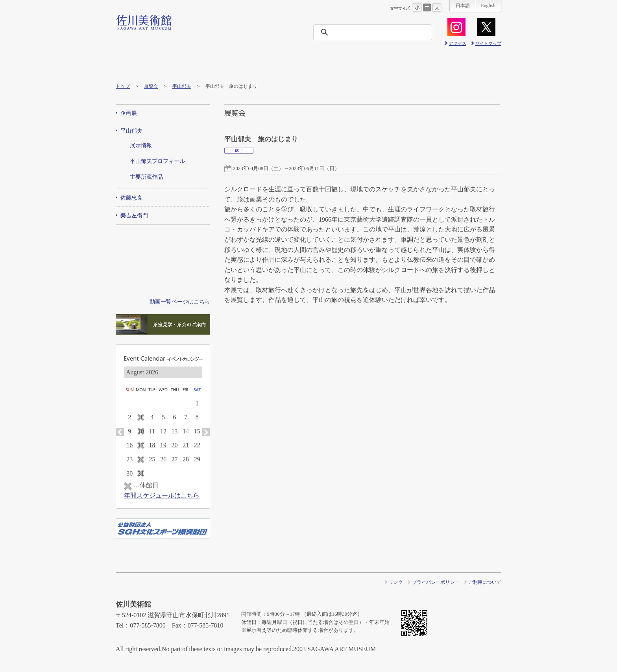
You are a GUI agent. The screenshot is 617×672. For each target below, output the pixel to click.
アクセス (458, 43)
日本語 (463, 6)
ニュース (284, 64)
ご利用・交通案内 (140, 64)
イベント (236, 64)
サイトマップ (488, 43)
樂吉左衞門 (134, 216)
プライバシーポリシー (436, 582)
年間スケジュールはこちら (162, 495)
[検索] (375, 32)
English (488, 6)
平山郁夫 (182, 86)
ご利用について (485, 582)
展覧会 (188, 64)
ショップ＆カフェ (477, 64)
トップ (123, 86)
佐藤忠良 (131, 198)
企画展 (129, 113)
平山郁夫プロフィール (157, 161)
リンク (396, 582)
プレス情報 (429, 64)
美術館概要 (381, 64)
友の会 (333, 64)
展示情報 (141, 145)
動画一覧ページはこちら (180, 302)
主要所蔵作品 (146, 177)
